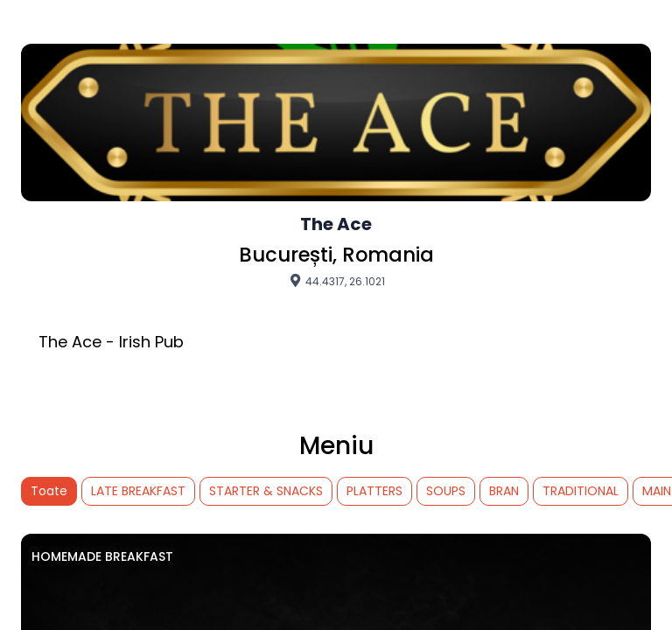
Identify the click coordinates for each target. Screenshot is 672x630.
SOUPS (446, 491)
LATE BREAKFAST (138, 491)
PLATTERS (374, 491)
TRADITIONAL (581, 491)
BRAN (504, 491)
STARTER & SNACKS (266, 491)
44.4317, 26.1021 (336, 281)
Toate (49, 491)
